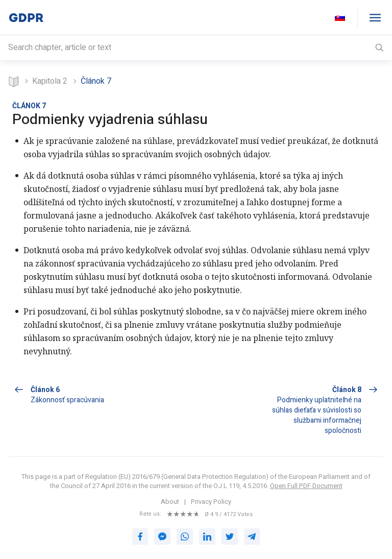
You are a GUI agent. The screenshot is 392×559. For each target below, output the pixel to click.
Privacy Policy (211, 502)
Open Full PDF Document (306, 486)
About (170, 502)
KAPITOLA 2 (50, 81)
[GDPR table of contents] (375, 17)
